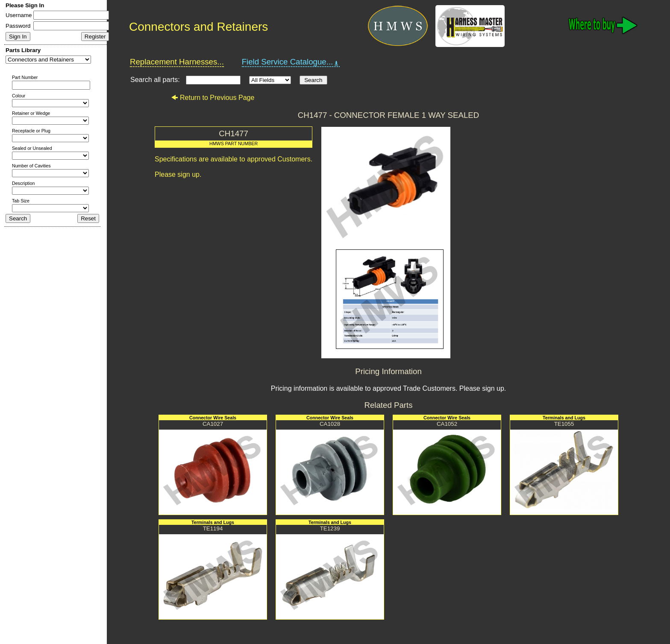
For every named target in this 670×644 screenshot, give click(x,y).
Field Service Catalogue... (291, 62)
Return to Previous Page (213, 98)
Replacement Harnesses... (177, 62)
